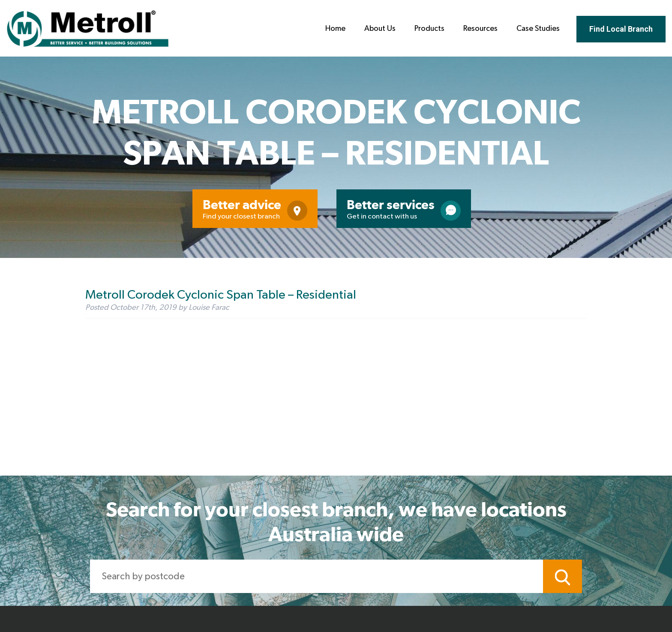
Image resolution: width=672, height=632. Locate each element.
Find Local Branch (621, 29)
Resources (480, 29)
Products (429, 29)
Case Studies (538, 29)
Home (335, 29)
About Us (380, 29)
